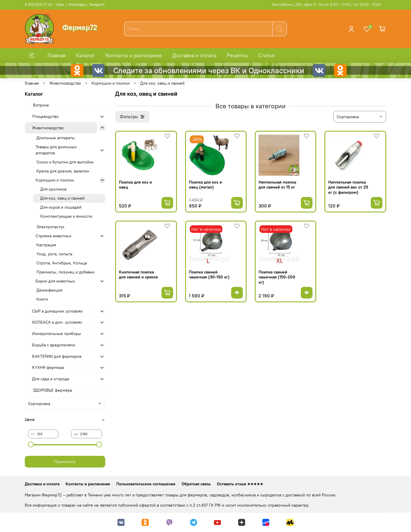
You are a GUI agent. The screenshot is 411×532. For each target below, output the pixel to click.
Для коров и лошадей (61, 207)
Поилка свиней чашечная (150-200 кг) (277, 277)
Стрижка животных (53, 236)
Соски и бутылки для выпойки (65, 162)
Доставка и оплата (194, 55)
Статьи (266, 55)
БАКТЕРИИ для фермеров (57, 356)
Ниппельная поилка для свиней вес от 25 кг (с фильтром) (348, 187)
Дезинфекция (49, 290)
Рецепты (237, 55)
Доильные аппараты (56, 138)
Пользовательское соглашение (146, 484)
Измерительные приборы (57, 334)
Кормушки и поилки (111, 83)
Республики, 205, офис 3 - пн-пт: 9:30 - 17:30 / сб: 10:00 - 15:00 (327, 5)
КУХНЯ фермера (48, 367)
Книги (42, 299)
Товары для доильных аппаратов (56, 150)
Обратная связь (196, 484)
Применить (65, 462)
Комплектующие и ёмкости (66, 216)
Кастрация (46, 245)
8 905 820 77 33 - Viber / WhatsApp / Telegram (65, 5)
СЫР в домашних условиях (57, 311)
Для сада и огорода (51, 379)
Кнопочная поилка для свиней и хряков (138, 275)
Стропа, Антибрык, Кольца (62, 263)
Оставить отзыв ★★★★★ (240, 484)
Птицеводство (45, 116)
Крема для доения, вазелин (63, 171)
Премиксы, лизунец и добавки (65, 272)
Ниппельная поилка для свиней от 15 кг (277, 185)
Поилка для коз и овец (135, 185)
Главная (57, 55)
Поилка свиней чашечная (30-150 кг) (209, 275)
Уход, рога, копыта (54, 254)
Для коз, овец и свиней (62, 198)
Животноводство (65, 83)
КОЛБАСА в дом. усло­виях (57, 322)
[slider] (31, 444)
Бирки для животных (55, 281)
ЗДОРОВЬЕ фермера (52, 390)
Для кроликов (53, 189)
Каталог (86, 55)
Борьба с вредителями (54, 345)
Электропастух (50, 227)
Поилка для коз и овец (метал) (205, 185)
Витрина (41, 105)
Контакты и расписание (134, 55)
